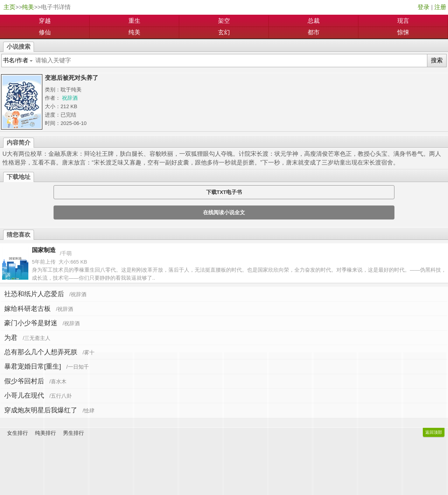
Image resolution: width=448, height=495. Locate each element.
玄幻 (224, 32)
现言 (403, 21)
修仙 (45, 32)
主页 (9, 7)
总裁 (314, 21)
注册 (440, 7)
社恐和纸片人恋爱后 (34, 294)
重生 (134, 21)
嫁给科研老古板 (27, 309)
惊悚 (403, 32)
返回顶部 (434, 432)
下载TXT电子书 (224, 192)
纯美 (28, 7)
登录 (423, 7)
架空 (224, 21)
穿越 (45, 21)
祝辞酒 (70, 98)
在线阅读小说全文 (224, 212)
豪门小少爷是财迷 (31, 323)
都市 (314, 32)
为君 (11, 338)
